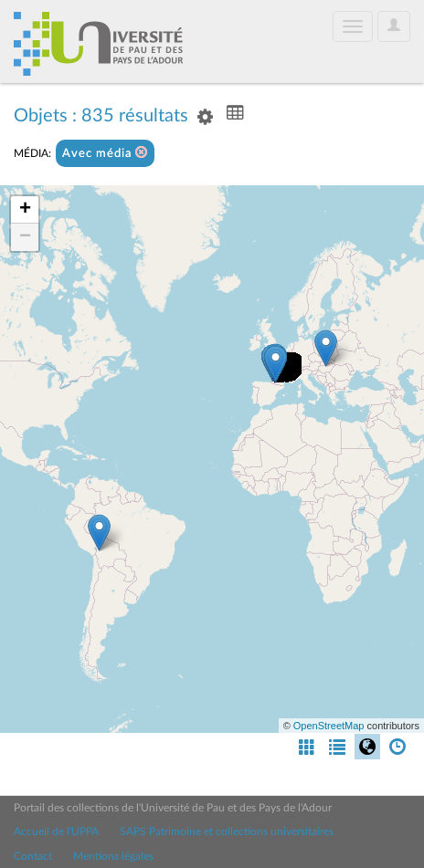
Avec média (105, 153)
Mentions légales (113, 856)
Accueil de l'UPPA (56, 831)
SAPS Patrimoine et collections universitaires (227, 831)
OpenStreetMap (329, 726)
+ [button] (25, 210)
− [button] (25, 237)
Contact (33, 856)
